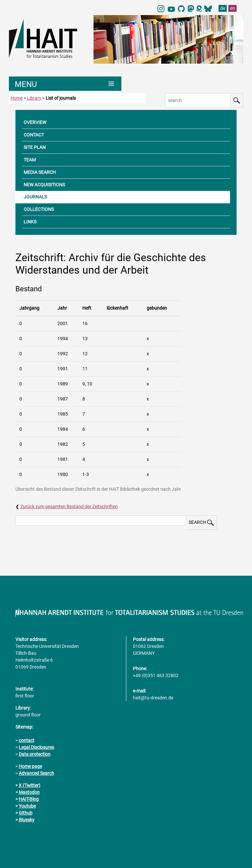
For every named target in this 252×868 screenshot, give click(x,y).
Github (26, 813)
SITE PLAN (35, 147)
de (223, 8)
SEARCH (201, 523)
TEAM (30, 160)
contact (27, 740)
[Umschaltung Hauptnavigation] (65, 84)
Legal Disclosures (36, 747)
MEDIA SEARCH (40, 172)
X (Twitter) (30, 785)
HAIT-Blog (29, 799)
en (232, 8)
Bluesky (27, 820)
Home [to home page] (17, 98)
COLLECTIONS (39, 209)
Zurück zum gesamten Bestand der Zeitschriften (69, 506)
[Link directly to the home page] (48, 38)
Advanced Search (36, 773)
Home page (30, 766)
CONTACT (34, 135)
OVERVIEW (35, 122)
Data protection (35, 754)
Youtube (27, 806)
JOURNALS (35, 197)
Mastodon (29, 792)
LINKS (30, 222)
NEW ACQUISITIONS (44, 185)
